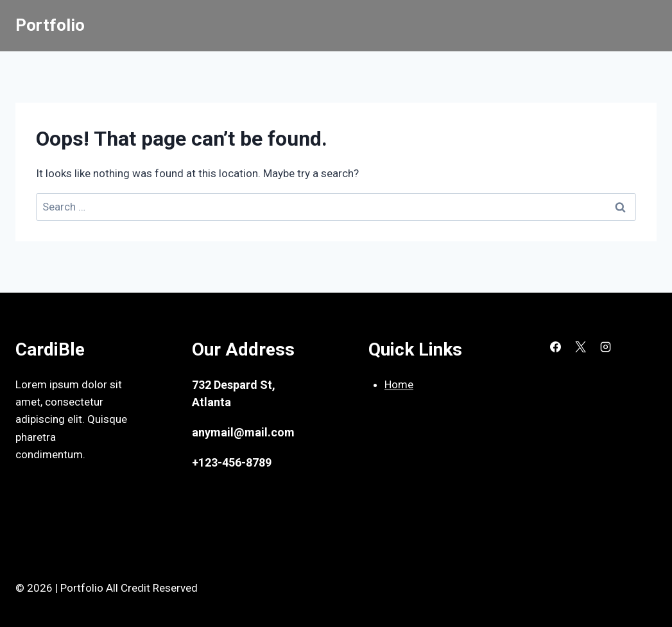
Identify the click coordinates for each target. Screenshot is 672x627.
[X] (580, 347)
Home (399, 384)
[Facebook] (555, 347)
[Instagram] (605, 347)
